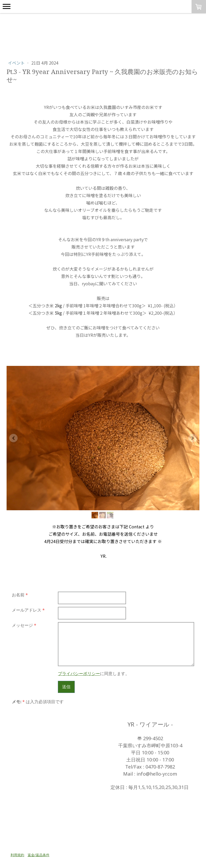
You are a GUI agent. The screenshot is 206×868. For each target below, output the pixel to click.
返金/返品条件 (39, 855)
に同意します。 (94, 674)
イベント (17, 63)
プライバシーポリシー (79, 674)
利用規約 (17, 855)
